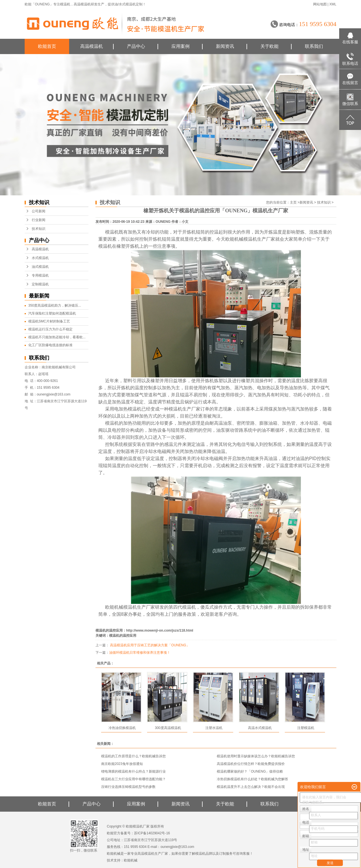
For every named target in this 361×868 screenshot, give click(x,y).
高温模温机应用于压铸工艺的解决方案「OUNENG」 (149, 645)
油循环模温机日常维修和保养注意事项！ (140, 653)
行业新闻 (39, 220)
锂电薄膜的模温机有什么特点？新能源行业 (133, 771)
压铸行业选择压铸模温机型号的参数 (128, 787)
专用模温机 (40, 275)
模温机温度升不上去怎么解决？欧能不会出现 (251, 787)
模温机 (65, 4)
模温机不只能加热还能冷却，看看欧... (57, 337)
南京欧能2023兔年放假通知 (122, 764)
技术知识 (39, 229)
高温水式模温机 (260, 728)
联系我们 (314, 46)
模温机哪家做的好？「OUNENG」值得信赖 (250, 771)
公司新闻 (39, 211)
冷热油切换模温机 (122, 728)
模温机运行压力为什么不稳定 (50, 329)
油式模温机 (40, 267)
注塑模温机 (306, 728)
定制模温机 (40, 284)
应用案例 (181, 46)
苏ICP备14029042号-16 (152, 833)
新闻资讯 (225, 46)
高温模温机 (82, 4)
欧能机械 (131, 860)
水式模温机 (40, 258)
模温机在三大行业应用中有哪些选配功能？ (133, 779)
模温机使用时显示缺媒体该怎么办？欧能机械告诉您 (256, 756)
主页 (293, 202)
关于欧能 (269, 46)
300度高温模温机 (168, 728)
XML (333, 4)
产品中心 (136, 46)
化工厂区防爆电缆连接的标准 (50, 345)
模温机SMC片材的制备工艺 (49, 321)
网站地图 (320, 4)
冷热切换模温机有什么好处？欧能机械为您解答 (252, 779)
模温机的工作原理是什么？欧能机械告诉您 (133, 756)
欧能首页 (47, 46)
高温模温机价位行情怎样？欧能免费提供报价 (251, 764)
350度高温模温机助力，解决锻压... (55, 305)
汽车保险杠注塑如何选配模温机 (52, 313)
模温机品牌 (204, 854)
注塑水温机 (214, 728)
